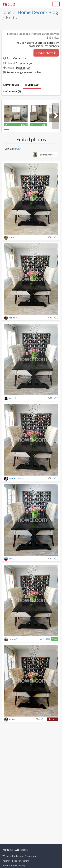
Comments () (12, 91)
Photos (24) (11, 85)
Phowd (9, 4)
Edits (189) (32, 85)
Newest (18, 149)
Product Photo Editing (14, 866)
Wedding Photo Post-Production (19, 856)
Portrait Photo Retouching (16, 861)
